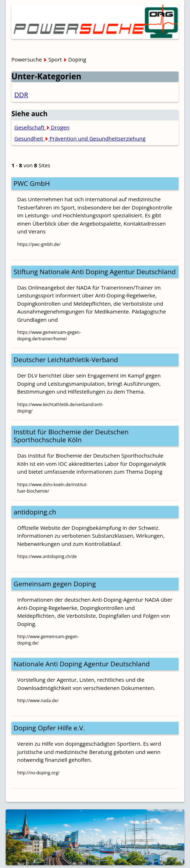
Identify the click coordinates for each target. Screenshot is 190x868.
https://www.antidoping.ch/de (47, 556)
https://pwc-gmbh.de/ (39, 244)
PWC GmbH (32, 183)
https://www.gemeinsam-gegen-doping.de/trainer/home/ (49, 336)
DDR (21, 95)
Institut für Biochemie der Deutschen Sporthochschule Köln (71, 436)
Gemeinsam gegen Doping (55, 584)
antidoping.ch (35, 512)
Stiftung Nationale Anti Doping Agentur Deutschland (95, 272)
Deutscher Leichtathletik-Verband (66, 359)
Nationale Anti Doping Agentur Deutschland (82, 664)
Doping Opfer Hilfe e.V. (49, 728)
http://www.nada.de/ (38, 701)
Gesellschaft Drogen (42, 127)
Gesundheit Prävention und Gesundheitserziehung (80, 138)
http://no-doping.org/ (38, 773)
